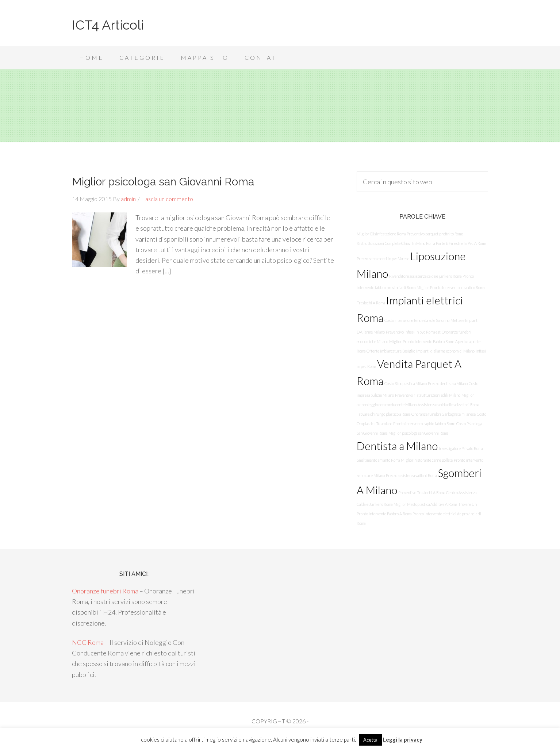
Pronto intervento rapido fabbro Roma (424, 424)
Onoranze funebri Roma (105, 591)
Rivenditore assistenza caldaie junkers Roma (425, 276)
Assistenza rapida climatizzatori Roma (448, 405)
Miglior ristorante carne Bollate (427, 460)
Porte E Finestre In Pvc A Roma (461, 243)
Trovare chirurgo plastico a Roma (383, 414)
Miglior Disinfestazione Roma (381, 234)
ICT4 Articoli (108, 25)
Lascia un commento (168, 199)
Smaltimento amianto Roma (378, 460)
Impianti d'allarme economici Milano (445, 351)
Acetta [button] (370, 740)
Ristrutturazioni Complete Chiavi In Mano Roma (396, 243)
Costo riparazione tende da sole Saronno (417, 320)
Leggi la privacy (403, 739)
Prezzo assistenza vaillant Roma (411, 475)
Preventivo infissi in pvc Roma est (413, 332)
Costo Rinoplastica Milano (406, 383)
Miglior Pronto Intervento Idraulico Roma (450, 287)
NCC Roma (88, 642)
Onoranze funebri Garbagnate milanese (444, 414)
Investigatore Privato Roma (461, 448)
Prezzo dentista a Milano (448, 383)
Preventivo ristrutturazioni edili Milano (428, 395)
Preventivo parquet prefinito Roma (435, 234)
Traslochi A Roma (371, 303)
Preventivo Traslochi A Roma (422, 493)
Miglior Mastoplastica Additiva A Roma (425, 504)
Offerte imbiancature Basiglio (391, 351)
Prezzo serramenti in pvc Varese (383, 259)
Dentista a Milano (397, 446)
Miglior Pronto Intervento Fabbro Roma (422, 341)
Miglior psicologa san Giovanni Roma (163, 182)
